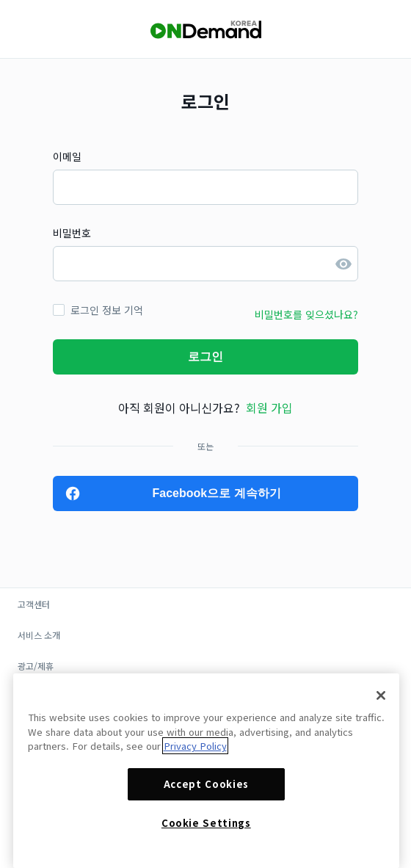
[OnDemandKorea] (205, 30)
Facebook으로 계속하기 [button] (216, 493)
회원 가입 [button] (269, 408)
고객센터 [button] (34, 604)
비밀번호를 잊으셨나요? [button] (306, 314)
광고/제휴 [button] (36, 666)
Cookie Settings (206, 823)
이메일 (67, 156)
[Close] (381, 695)
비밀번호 (72, 233)
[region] (206, 771)
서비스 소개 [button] (39, 635)
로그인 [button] (205, 357)
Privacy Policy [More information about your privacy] (195, 746)
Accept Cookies (206, 784)
